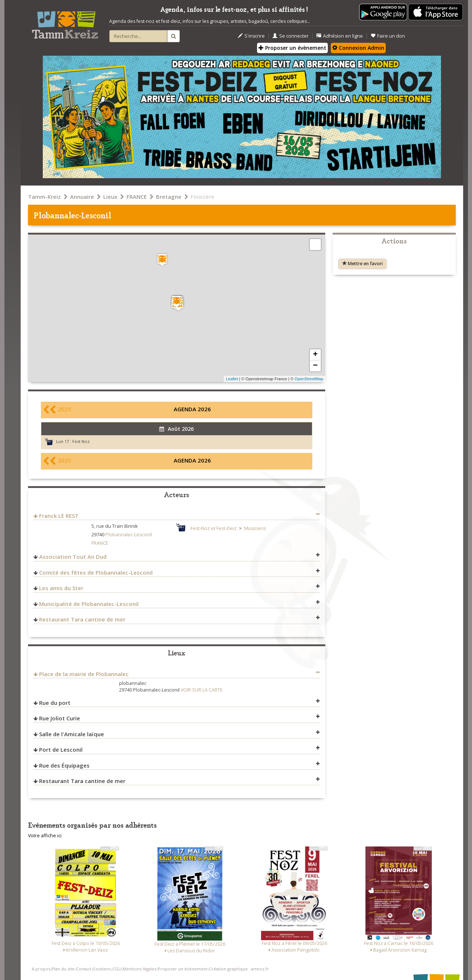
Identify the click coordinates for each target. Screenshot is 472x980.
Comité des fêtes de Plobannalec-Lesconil (96, 572)
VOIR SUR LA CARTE (202, 690)
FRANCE (137, 197)
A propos (41, 969)
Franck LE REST (59, 516)
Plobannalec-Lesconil (129, 535)
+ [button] (315, 355)
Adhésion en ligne (340, 36)
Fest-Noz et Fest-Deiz (214, 528)
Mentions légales (140, 969)
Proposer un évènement (292, 48)
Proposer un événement (183, 969)
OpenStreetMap (309, 379)
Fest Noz (81, 441)
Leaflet (232, 379)
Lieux (110, 197)
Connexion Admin (358, 48)
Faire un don (388, 36)
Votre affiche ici (45, 836)
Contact (84, 969)
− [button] (315, 366)
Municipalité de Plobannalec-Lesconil (89, 604)
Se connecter (291, 36)
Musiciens (255, 528)
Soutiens (102, 969)
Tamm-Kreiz (44, 197)
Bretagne (169, 197)
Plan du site (63, 969)
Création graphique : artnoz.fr (239, 969)
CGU (117, 969)
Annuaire (82, 197)
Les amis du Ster (61, 588)
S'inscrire (251, 36)
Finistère (202, 197)
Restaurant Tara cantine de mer (82, 619)
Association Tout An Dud (73, 557)
